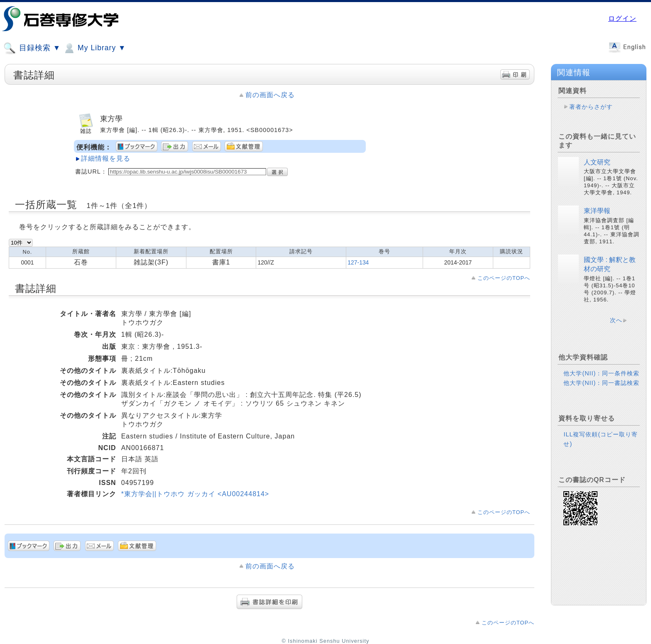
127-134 (358, 262)
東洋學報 (597, 211)
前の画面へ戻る (270, 95)
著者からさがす (591, 107)
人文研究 (597, 162)
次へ (616, 320)
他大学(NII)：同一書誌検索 (601, 383)
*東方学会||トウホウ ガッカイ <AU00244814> (195, 494)
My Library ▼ (94, 48)
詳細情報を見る (106, 158)
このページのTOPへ (504, 278)
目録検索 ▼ (32, 48)
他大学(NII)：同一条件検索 (601, 373)
